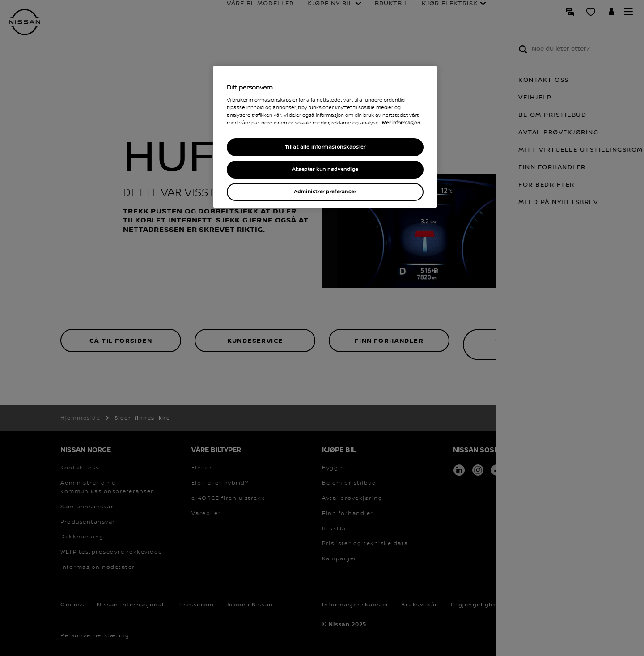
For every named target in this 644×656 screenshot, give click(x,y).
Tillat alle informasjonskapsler (325, 147)
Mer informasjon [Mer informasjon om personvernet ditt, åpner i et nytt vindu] (401, 123)
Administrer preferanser (325, 192)
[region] (325, 137)
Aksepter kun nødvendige (325, 169)
